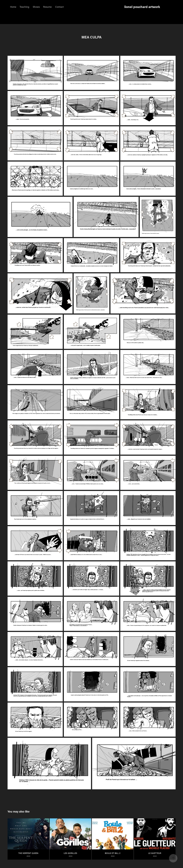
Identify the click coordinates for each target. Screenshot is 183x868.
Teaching (24, 7)
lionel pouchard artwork (142, 7)
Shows (36, 7)
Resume (47, 7)
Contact (59, 7)
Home (13, 7)
